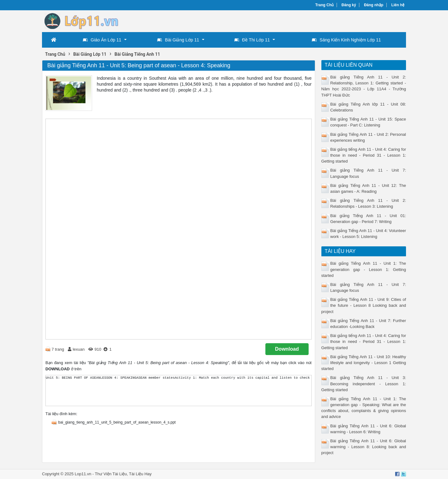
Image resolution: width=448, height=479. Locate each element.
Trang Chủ (324, 5)
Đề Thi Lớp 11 (252, 40)
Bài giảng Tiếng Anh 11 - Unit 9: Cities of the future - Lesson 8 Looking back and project (364, 305)
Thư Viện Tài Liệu (111, 474)
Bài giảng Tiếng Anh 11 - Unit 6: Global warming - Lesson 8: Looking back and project (364, 447)
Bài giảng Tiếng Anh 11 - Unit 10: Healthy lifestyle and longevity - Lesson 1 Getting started (364, 363)
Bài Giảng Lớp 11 (178, 40)
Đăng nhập (374, 5)
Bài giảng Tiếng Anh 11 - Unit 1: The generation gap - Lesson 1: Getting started (364, 269)
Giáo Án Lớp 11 (102, 40)
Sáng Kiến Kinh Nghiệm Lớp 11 (346, 40)
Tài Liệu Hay (140, 474)
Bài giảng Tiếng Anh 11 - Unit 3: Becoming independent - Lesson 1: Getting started (364, 384)
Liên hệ (398, 5)
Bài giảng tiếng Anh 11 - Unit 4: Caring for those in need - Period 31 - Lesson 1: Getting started (364, 155)
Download (287, 349)
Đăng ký (349, 5)
